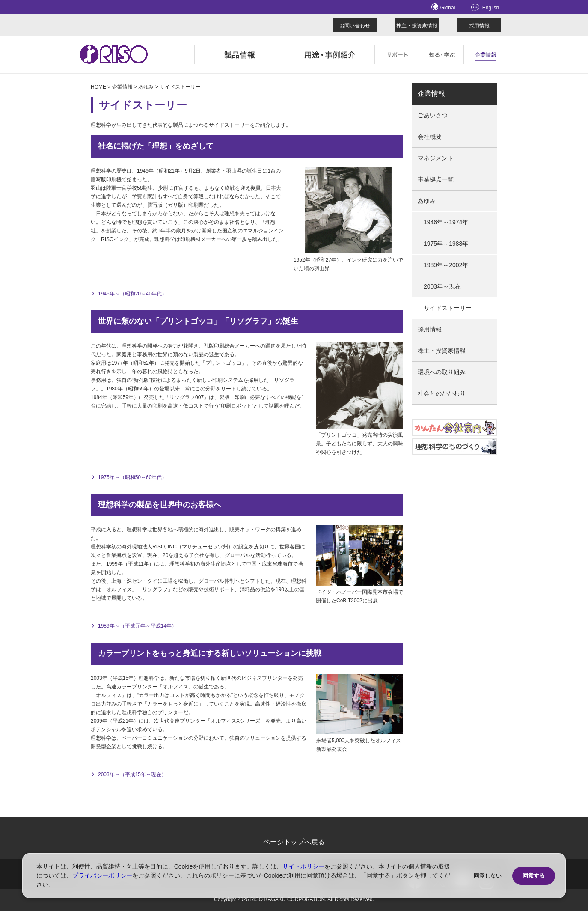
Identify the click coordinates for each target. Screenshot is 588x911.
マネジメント (436, 158)
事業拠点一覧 (436, 179)
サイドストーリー (448, 308)
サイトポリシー (303, 866)
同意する (534, 876)
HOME (98, 87)
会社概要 (430, 137)
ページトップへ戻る (294, 842)
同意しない (488, 876)
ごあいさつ (433, 115)
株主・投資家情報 (417, 26)
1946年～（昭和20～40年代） (132, 294)
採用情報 (479, 26)
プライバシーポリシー (102, 875)
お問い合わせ (355, 26)
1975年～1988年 (446, 244)
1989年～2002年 (446, 265)
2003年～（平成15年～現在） (132, 774)
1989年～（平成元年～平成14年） (137, 626)
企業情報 (122, 87)
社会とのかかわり (442, 393)
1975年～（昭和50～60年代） (132, 477)
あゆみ (146, 87)
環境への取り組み (442, 372)
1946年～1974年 (446, 222)
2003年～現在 (442, 286)
